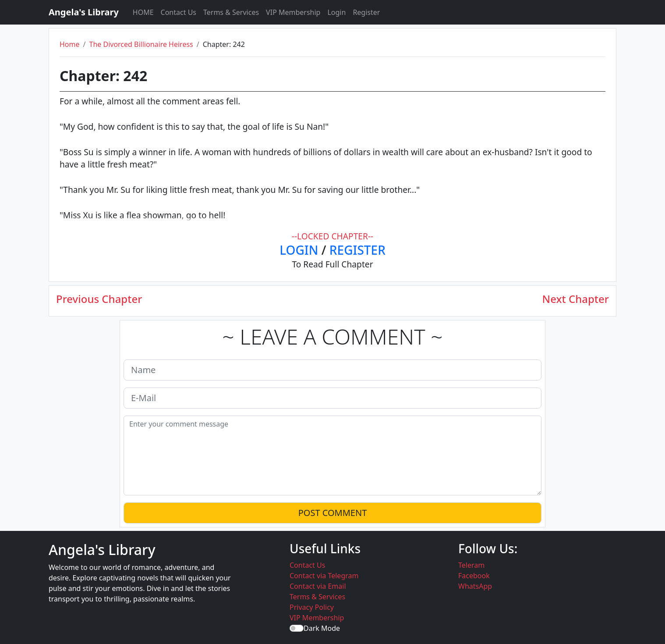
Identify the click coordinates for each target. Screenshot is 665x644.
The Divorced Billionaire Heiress (141, 44)
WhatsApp (475, 586)
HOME (143, 12)
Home (70, 44)
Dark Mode (322, 628)
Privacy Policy (312, 607)
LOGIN (299, 250)
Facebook (474, 576)
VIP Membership (293, 12)
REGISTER (357, 250)
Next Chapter (576, 299)
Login (336, 12)
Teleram (471, 565)
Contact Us (179, 12)
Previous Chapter (99, 299)
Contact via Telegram (324, 576)
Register (366, 12)
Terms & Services (231, 12)
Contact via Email (318, 586)
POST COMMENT (333, 513)
